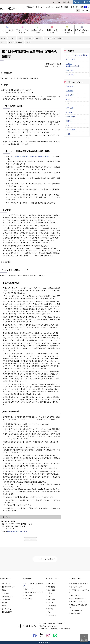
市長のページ (6, 584)
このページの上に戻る (45, 559)
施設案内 (5, 606)
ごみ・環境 (29, 38)
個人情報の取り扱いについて (80, 584)
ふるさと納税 (6, 599)
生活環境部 (19, 42)
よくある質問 (70, 75)
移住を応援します (7, 596)
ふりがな (41, 7)
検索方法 (88, 2)
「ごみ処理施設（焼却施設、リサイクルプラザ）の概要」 (30, 157)
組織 (11, 42)
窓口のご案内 (70, 59)
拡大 (57, 7)
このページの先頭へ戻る (84, 640)
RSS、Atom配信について (79, 599)
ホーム (3, 38)
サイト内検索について (78, 595)
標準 (62, 7)
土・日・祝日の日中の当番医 (77, 55)
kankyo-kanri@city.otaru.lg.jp (17, 531)
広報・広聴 (70, 70)
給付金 (68, 134)
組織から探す (67, 2)
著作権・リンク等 (76, 587)
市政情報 (5, 603)
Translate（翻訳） (76, 613)
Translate (85, 10)
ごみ (67, 104)
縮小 (67, 7)
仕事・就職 (70, 108)
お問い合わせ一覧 (76, 610)
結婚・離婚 (70, 95)
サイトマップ (57, 2)
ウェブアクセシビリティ (78, 602)
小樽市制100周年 (7, 612)
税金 (67, 125)
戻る (30, 539)
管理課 (29, 42)
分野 (20, 38)
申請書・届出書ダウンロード (34, 592)
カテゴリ (12, 38)
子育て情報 (70, 91)
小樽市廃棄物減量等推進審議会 (54, 38)
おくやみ (69, 112)
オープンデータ (7, 609)
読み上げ (31, 7)
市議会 (4, 590)
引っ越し (69, 99)
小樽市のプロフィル (8, 587)
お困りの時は (70, 130)
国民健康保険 (70, 117)
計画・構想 (5, 593)
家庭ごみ (39, 38)
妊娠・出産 (70, 86)
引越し (50, 593)
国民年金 (69, 121)
